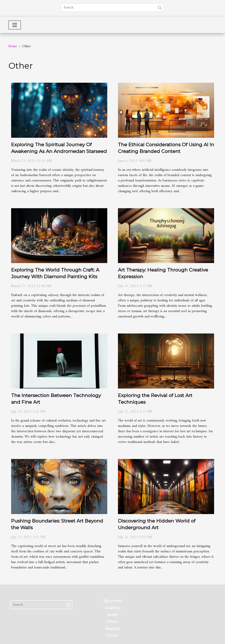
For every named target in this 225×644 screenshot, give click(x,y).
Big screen (113, 601)
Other (112, 636)
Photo (113, 622)
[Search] (112, 8)
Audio (112, 615)
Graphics (112, 608)
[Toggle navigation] (15, 25)
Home (13, 46)
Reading (112, 629)
